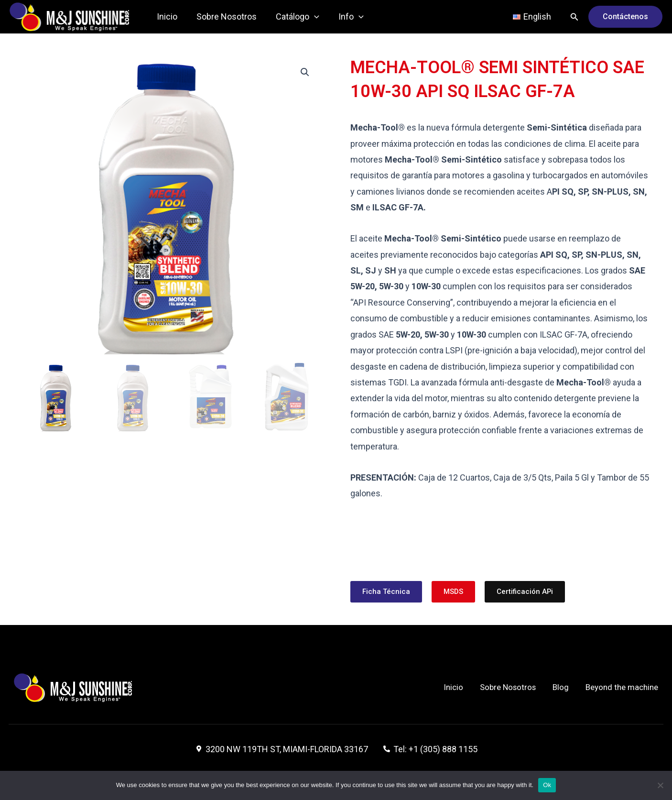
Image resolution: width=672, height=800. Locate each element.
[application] (309, 17)
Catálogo (293, 17)
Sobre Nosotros (224, 16)
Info (344, 17)
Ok (547, 785)
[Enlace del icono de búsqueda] (574, 17)
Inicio (166, 16)
